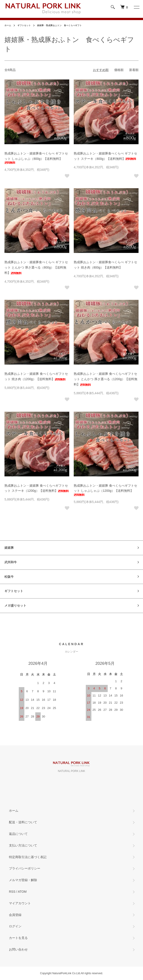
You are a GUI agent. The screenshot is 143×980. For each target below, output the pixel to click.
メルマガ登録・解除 (23, 880)
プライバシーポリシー (25, 868)
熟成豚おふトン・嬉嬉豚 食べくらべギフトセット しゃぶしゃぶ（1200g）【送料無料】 (105, 490)
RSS (12, 892)
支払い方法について (23, 845)
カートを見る (18, 938)
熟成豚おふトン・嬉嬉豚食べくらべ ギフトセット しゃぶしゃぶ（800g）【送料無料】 (36, 158)
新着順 (134, 70)
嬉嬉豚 (9, 548)
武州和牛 (11, 562)
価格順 (119, 70)
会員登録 (15, 915)
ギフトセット (24, 25)
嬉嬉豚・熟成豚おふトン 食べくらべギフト (59, 25)
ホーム (8, 25)
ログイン (15, 926)
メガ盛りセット (15, 605)
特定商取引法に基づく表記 (28, 857)
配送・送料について (23, 822)
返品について (18, 834)
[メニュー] (136, 7)
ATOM (22, 892)
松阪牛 (9, 577)
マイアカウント (20, 903)
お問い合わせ (18, 949)
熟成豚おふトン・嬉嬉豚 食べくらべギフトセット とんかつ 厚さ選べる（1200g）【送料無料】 (106, 379)
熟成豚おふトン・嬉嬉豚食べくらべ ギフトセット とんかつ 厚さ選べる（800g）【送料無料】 (36, 267)
